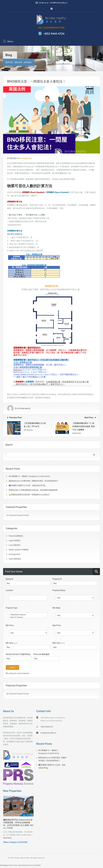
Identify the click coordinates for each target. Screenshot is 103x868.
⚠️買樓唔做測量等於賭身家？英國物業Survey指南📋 (29, 495)
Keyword (9, 579)
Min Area (12, 643)
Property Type (12, 608)
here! (39, 865)
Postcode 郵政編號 (41, 654)
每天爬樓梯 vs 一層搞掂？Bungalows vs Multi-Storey (29, 476)
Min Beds (56, 608)
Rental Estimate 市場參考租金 (18, 654)
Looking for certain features (18, 673)
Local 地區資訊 (15, 545)
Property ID (57, 579)
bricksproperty (24, 408)
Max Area (59, 643)
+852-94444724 (47, 727)
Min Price (10, 625)
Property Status (59, 590)
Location (9, 590)
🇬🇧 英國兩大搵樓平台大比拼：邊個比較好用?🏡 (27, 485)
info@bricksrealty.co (59, 3)
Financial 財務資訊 (16, 536)
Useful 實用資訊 (15, 559)
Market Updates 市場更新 (19, 550)
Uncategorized (26, 158)
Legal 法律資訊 (15, 540)
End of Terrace (28, 617)
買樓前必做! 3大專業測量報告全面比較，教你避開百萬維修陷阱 (33, 490)
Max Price (57, 625)
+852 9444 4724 (54, 34)
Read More (7, 838)
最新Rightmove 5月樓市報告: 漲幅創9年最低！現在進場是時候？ (34, 481)
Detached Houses (28, 615)
